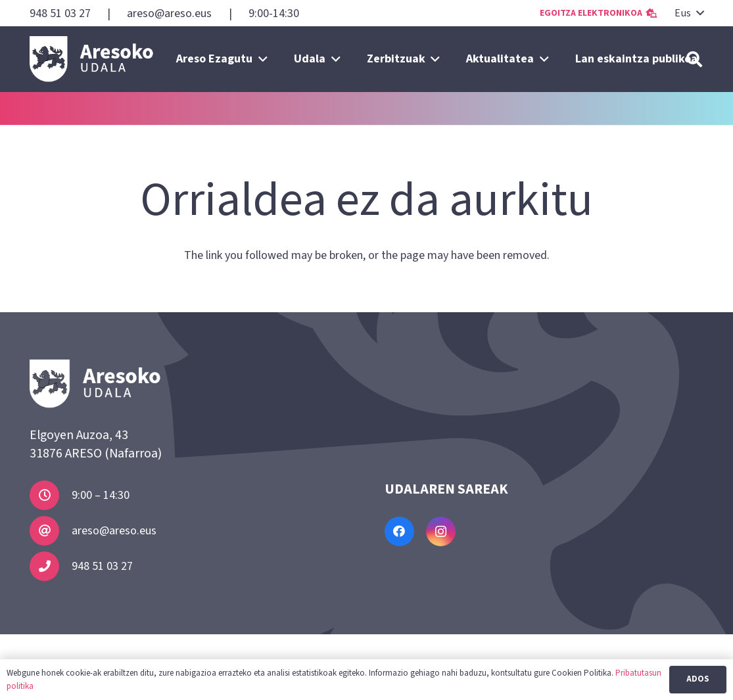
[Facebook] (399, 531)
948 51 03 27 (102, 566)
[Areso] (92, 59)
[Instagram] (441, 531)
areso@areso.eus (114, 531)
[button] (689, 13)
